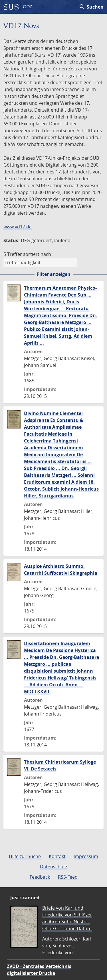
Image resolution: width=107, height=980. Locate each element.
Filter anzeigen (54, 274)
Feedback (40, 877)
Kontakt (57, 856)
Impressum (86, 856)
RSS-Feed (68, 877)
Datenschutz (53, 867)
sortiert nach (37, 254)
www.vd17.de (18, 227)
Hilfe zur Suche (25, 856)
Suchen (91, 7)
